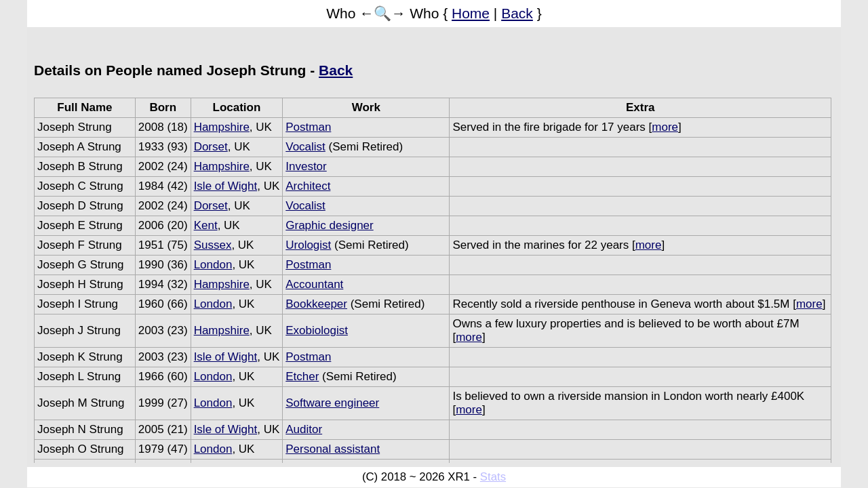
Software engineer (332, 403)
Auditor (304, 429)
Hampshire (222, 127)
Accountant (314, 284)
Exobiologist (317, 330)
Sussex (213, 245)
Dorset (211, 147)
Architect (308, 186)
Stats (493, 477)
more (665, 127)
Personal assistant (333, 449)
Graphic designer (329, 225)
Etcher (302, 377)
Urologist (308, 245)
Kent (206, 225)
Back (517, 13)
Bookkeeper (316, 304)
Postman (308, 127)
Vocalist (305, 147)
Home (471, 13)
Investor (306, 166)
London (213, 265)
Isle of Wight (226, 186)
